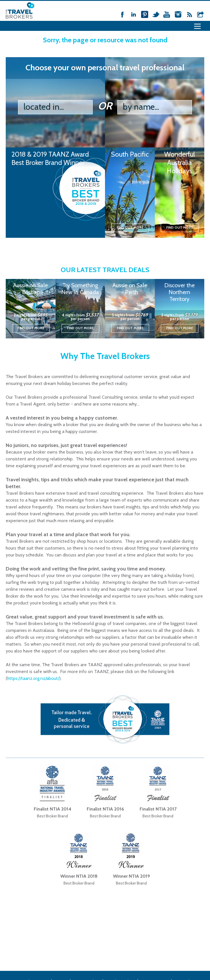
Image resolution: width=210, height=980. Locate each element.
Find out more (130, 227)
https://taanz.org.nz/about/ (33, 678)
